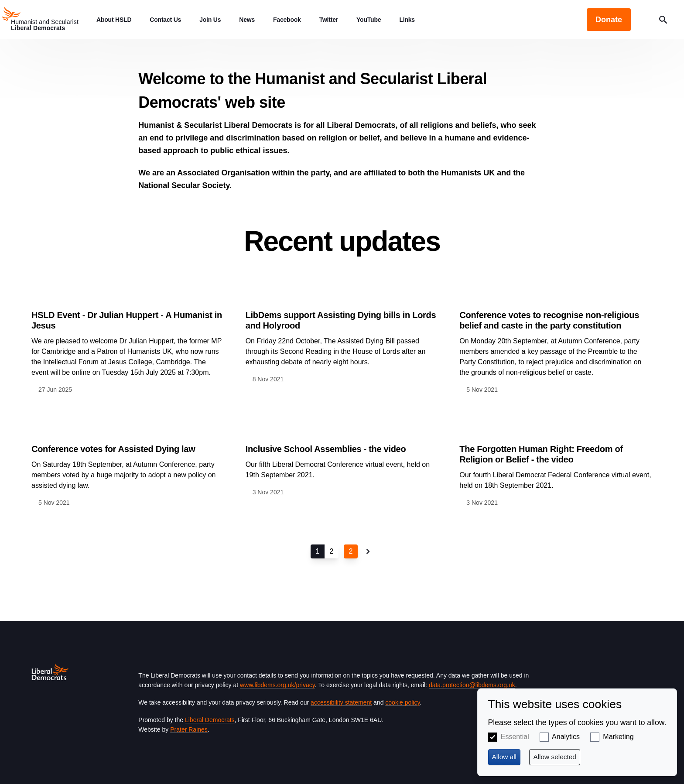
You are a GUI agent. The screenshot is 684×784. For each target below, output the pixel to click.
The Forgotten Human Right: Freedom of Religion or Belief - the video (541, 454)
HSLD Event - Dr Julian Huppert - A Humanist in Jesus (127, 320)
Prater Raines (189, 729)
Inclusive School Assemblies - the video (326, 449)
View (128, 341)
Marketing (618, 737)
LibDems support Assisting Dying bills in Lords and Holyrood (341, 320)
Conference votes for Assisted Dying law (113, 449)
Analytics (566, 737)
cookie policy (402, 702)
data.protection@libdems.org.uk (472, 685)
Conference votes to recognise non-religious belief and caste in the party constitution (549, 320)
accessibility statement (341, 702)
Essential (515, 737)
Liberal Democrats (210, 720)
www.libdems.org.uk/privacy (277, 685)
